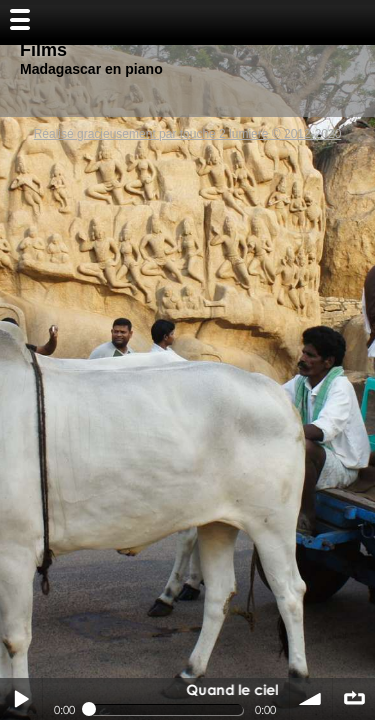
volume (311, 699)
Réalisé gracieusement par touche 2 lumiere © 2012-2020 (188, 134)
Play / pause (21, 699)
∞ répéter (354, 699)
